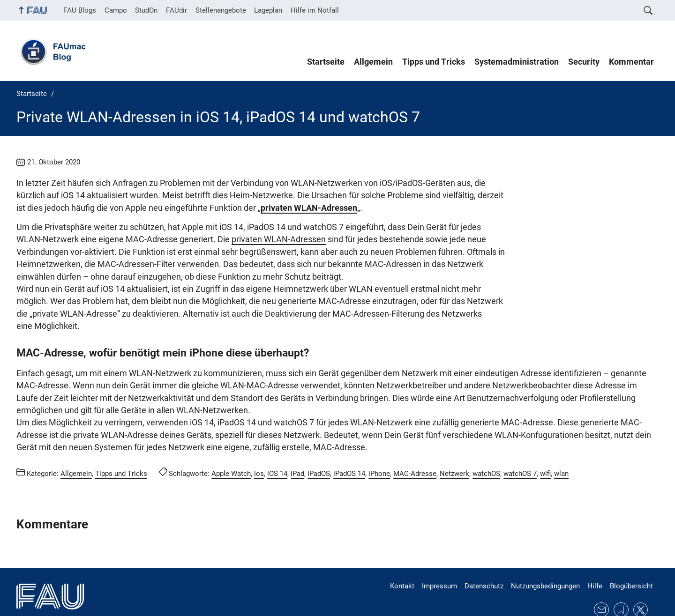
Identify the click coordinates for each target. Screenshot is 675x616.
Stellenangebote (221, 10)
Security (584, 62)
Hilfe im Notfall (315, 10)
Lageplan (268, 10)
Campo (116, 10)
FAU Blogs (80, 10)
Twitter (641, 585)
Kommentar (631, 62)
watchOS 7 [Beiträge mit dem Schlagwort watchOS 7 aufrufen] (520, 449)
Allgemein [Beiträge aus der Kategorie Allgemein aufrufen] (76, 449)
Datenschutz (484, 561)
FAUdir (176, 10)
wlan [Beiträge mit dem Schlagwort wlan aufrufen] (561, 449)
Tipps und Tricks (434, 62)
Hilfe (595, 561)
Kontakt (402, 561)
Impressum (439, 561)
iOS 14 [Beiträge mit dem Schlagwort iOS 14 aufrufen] (277, 449)
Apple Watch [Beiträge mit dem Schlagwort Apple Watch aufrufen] (231, 449)
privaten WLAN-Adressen (116, 239)
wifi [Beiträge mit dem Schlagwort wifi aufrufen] (545, 449)
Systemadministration (517, 62)
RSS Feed (621, 585)
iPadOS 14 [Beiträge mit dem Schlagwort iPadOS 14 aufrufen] (349, 449)
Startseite (326, 62)
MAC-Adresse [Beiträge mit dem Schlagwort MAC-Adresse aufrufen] (415, 449)
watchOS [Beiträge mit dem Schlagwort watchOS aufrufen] (486, 449)
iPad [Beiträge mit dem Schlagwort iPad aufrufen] (297, 449)
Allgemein (373, 62)
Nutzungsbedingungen (545, 561)
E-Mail (601, 585)
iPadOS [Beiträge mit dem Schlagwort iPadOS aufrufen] (319, 449)
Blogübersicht (631, 561)
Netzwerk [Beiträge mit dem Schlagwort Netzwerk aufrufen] (454, 449)
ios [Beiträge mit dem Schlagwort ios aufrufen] (259, 449)
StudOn (146, 10)
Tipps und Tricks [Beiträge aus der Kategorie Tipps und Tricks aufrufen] (121, 449)
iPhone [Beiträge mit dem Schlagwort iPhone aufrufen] (379, 449)
